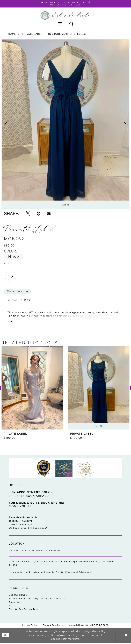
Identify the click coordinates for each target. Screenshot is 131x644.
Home (12, 34)
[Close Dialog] (126, 637)
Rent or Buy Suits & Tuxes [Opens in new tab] (24, 611)
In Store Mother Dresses (67, 34)
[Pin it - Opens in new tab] (38, 214)
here (77, 640)
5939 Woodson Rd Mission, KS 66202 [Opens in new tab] (35, 552)
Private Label (32, 34)
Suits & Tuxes (73, 5)
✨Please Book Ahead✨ (30, 497)
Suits (27, 508)
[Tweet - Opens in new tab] (28, 214)
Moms (14, 508)
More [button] (11, 323)
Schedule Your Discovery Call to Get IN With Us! (37, 600)
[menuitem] (60, 24)
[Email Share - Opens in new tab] (49, 214)
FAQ (11, 607)
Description (19, 301)
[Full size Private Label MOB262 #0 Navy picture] (65, 125)
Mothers (54, 5)
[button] (60, 24)
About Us (14, 603)
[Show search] (71, 24)
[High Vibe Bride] (66, 16)
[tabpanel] (65, 125)
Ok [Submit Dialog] (6, 636)
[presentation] (32, 389)
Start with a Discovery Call (69, 3)
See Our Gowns (18, 596)
